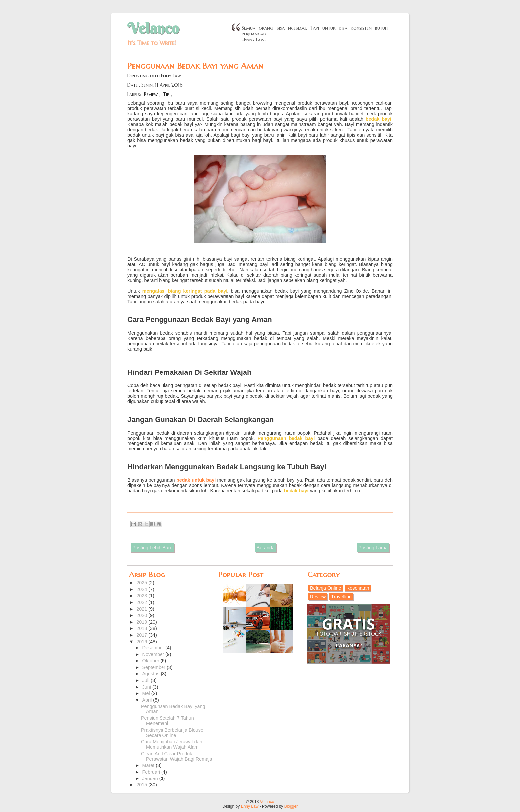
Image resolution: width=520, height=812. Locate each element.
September (155, 667)
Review (151, 94)
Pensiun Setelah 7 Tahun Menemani (167, 721)
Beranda (266, 548)
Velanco (153, 28)
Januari (151, 778)
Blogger (291, 806)
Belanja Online (326, 588)
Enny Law (250, 806)
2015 (142, 785)
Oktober (151, 661)
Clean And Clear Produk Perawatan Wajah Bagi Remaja (176, 756)
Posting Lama (373, 548)
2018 (142, 628)
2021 (142, 609)
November (154, 654)
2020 (142, 615)
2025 (142, 583)
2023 (142, 596)
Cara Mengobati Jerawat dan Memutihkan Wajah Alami (172, 744)
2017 (142, 635)
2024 (142, 589)
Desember (154, 648)
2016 (142, 642)
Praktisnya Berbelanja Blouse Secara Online (172, 733)
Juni (147, 687)
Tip (166, 94)
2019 (142, 622)
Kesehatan (358, 588)
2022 (142, 602)
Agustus (152, 674)
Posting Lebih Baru (153, 548)
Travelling (341, 597)
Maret (149, 765)
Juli (147, 680)
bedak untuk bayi (196, 480)
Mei (147, 693)
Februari (152, 772)
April (148, 700)
